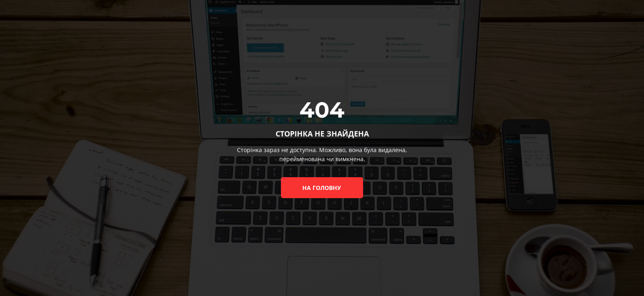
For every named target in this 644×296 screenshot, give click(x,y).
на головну (322, 188)
